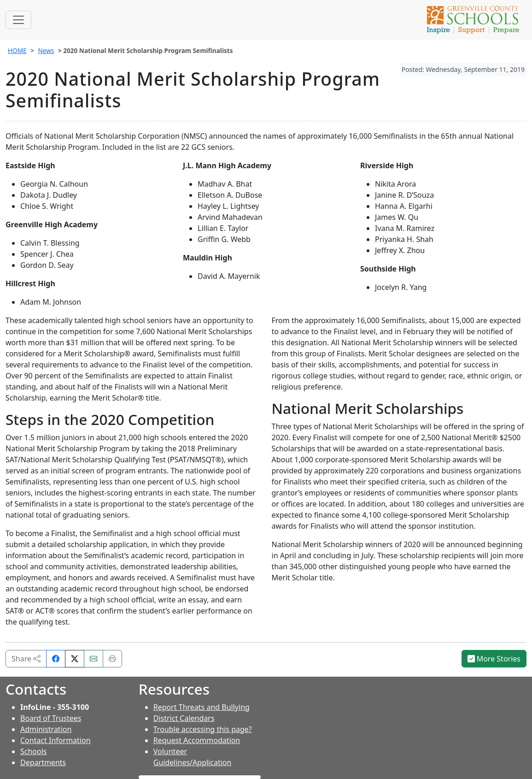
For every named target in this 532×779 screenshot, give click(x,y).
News (46, 50)
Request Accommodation (197, 740)
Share (26, 659)
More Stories (494, 659)
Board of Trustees (51, 718)
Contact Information (56, 740)
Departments (43, 762)
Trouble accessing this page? (203, 729)
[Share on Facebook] (56, 659)
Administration (46, 729)
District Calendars (184, 718)
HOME (17, 50)
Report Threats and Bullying (202, 707)
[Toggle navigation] (18, 20)
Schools (34, 751)
